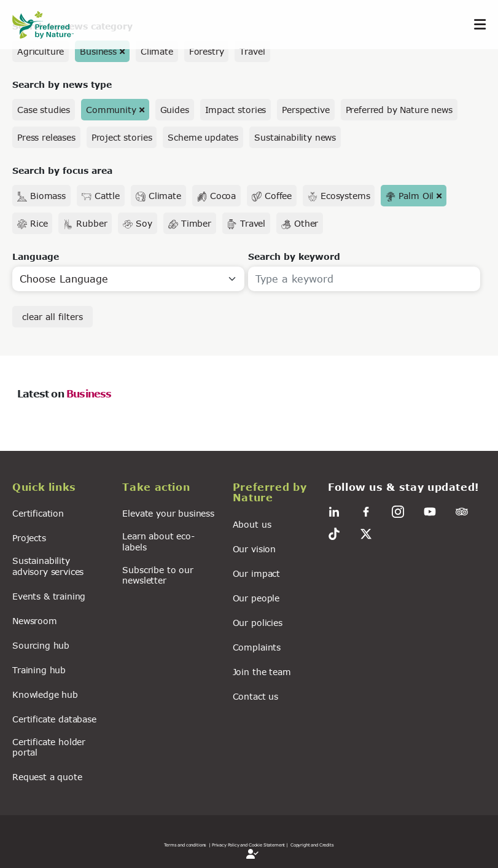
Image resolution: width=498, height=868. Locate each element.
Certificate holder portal (49, 747)
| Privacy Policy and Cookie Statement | (248, 845)
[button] (60, 489)
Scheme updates (203, 137)
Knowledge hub (45, 694)
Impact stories (236, 110)
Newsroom (35, 621)
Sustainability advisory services (48, 566)
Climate (157, 51)
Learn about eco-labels (158, 541)
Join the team (262, 672)
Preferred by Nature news (399, 110)
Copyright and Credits (312, 845)
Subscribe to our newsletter (158, 575)
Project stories (122, 137)
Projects (29, 538)
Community (111, 110)
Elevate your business (168, 513)
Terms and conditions (185, 845)
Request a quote (47, 777)
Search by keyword (294, 256)
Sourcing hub (41, 645)
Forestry (207, 51)
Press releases (46, 137)
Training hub (39, 670)
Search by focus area (62, 170)
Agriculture (41, 51)
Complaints (257, 647)
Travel (252, 51)
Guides (175, 110)
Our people (256, 598)
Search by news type (62, 84)
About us (252, 524)
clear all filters (53, 317)
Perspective (305, 110)
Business (98, 51)
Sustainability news (295, 137)
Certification (38, 513)
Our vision (254, 549)
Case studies (44, 110)
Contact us (255, 696)
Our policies (258, 623)
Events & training (49, 596)
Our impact (256, 573)
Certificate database (54, 719)
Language (36, 256)
